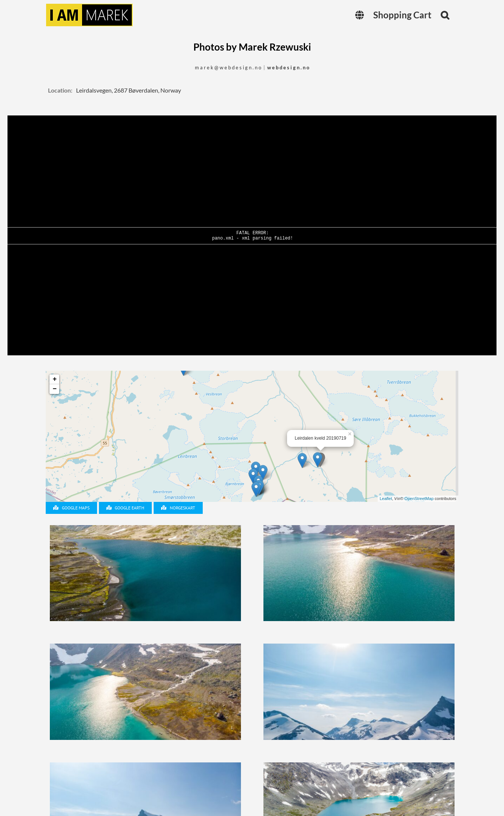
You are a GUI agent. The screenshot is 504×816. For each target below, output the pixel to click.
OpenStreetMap (419, 499)
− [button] (55, 389)
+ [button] (55, 379)
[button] (445, 15)
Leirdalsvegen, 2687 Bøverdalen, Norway (129, 90)
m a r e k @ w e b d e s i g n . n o (228, 67)
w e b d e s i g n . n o (288, 67)
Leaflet (386, 499)
